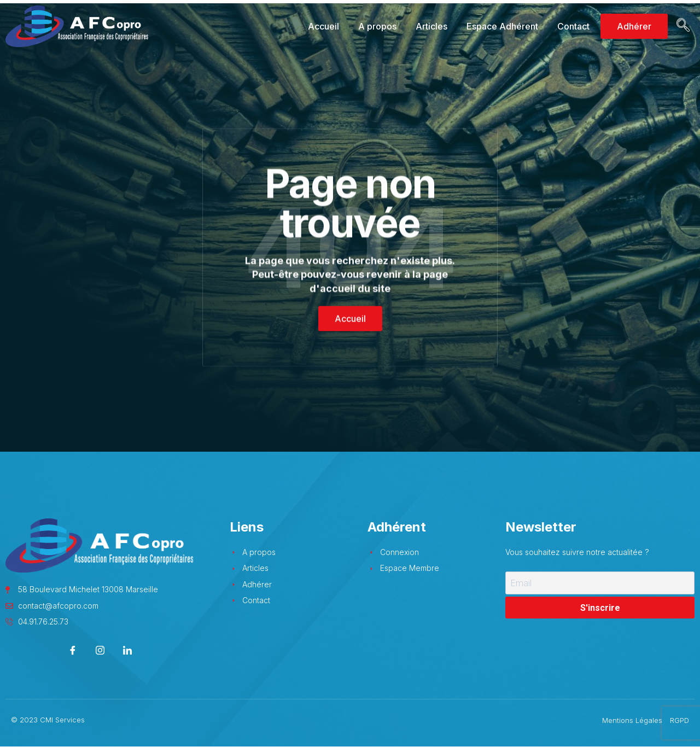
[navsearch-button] (681, 26)
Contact (573, 26)
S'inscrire (600, 608)
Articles (431, 26)
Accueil (323, 26)
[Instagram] (100, 652)
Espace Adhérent (502, 26)
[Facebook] (73, 652)
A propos (377, 26)
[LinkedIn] (128, 652)
